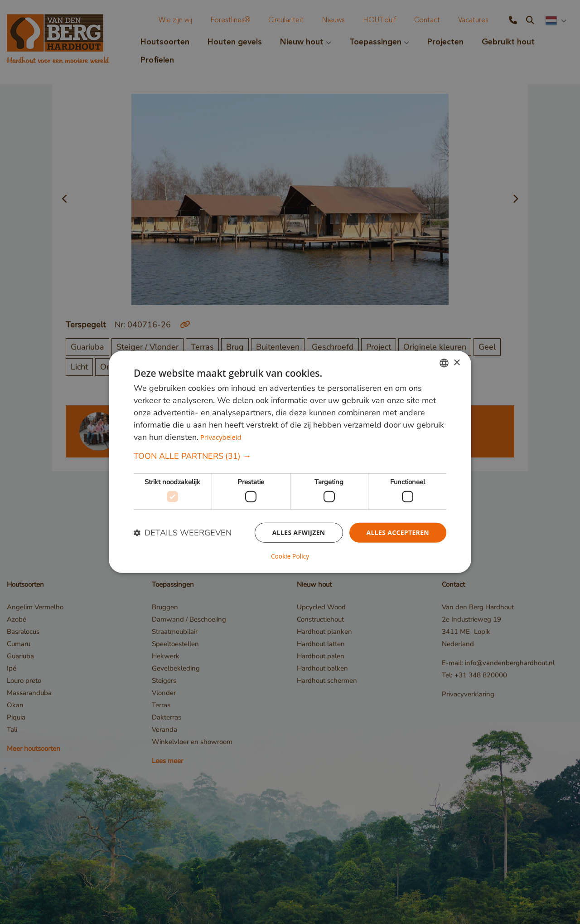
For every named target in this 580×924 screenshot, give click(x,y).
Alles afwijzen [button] (298, 533)
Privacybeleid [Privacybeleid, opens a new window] (221, 438)
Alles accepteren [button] (397, 533)
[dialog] (290, 462)
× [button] (457, 363)
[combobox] (444, 363)
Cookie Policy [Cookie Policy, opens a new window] (290, 556)
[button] (290, 457)
